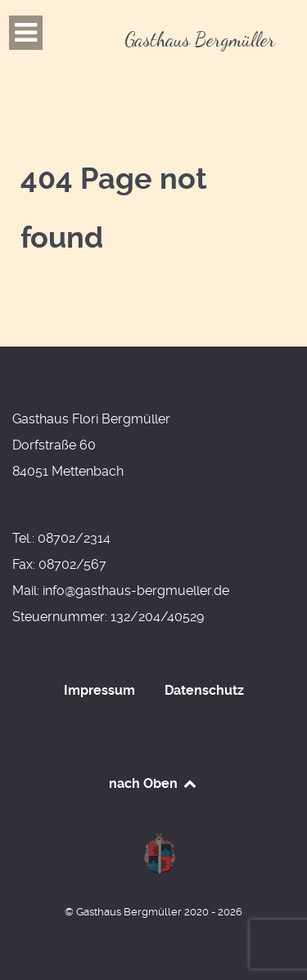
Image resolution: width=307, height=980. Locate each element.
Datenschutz (204, 690)
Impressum (99, 690)
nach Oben (153, 783)
